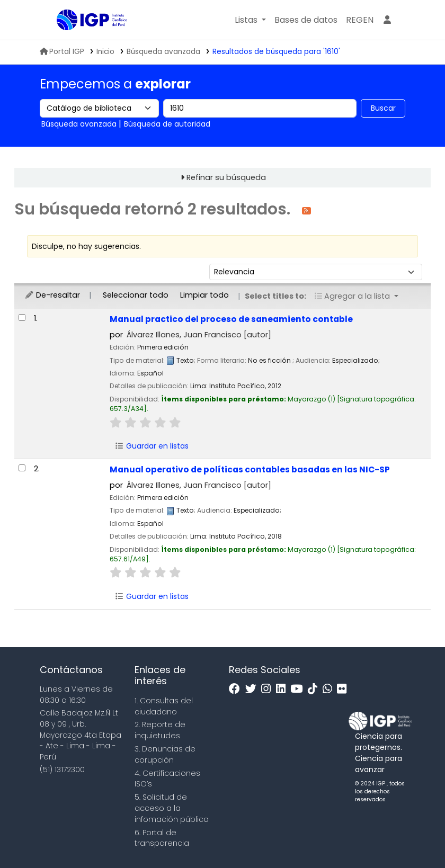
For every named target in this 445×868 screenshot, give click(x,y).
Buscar (383, 108)
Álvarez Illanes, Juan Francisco (199, 335)
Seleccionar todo (136, 295)
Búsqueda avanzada (163, 52)
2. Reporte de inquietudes (160, 730)
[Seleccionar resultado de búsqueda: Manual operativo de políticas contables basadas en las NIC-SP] (22, 468)
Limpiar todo (204, 295)
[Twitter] (253, 689)
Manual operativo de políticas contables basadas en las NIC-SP (250, 469)
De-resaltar (52, 295)
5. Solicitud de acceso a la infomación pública (172, 808)
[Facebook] (237, 689)
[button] (250, 20)
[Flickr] (344, 689)
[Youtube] (299, 689)
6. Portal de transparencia (162, 838)
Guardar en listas (152, 446)
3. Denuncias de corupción (165, 754)
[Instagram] (269, 689)
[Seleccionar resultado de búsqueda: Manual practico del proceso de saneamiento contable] (22, 317)
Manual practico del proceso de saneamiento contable (231, 319)
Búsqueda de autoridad (167, 124)
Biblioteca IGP (83, 41)
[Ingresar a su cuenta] (387, 20)
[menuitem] (360, 20)
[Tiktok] (315, 689)
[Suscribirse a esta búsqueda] (306, 210)
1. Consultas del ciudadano (164, 706)
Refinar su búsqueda (226, 177)
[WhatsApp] (330, 689)
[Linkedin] (283, 689)
